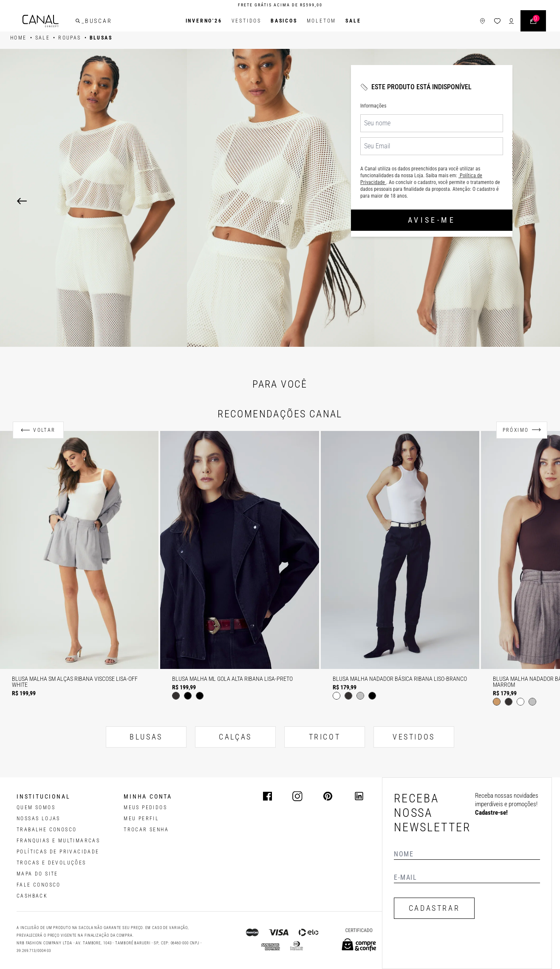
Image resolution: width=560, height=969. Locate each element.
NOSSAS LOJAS (38, 819)
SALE (353, 21)
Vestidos (246, 21)
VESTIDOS (414, 737)
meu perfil (141, 819)
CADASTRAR (434, 908)
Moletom (322, 21)
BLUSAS (146, 737)
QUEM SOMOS (36, 807)
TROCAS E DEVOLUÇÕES (51, 863)
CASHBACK (32, 896)
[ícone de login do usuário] (511, 21)
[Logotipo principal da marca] (41, 21)
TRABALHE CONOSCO (47, 830)
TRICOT (325, 737)
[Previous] (22, 201)
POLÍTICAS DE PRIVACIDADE (58, 852)
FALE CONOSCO (39, 885)
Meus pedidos (145, 807)
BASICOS (284, 21)
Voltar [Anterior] (44, 430)
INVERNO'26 (204, 21)
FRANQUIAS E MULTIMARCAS (58, 841)
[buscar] (78, 21)
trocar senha (146, 830)
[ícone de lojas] (482, 21)
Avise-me (432, 220)
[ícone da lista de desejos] (497, 21)
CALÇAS (235, 737)
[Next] (409, 201)
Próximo (516, 430)
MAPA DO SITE (37, 874)
